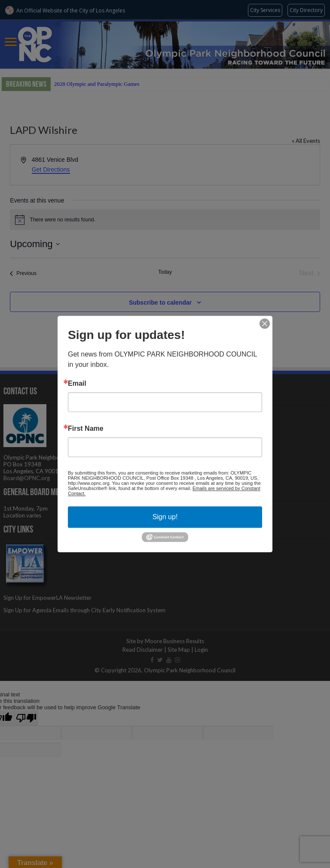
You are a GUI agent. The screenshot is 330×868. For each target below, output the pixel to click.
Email (77, 384)
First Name (86, 429)
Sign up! (165, 517)
